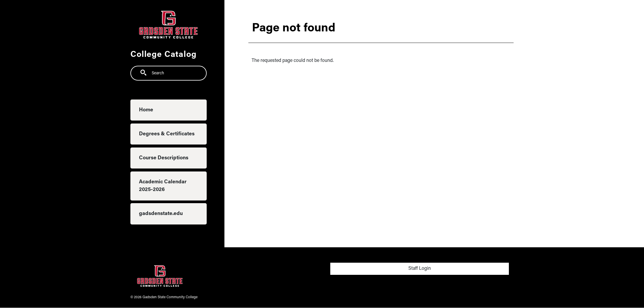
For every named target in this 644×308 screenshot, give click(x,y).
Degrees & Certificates (167, 134)
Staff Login (420, 269)
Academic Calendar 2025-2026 (163, 186)
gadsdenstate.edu (161, 214)
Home (146, 110)
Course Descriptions (164, 158)
